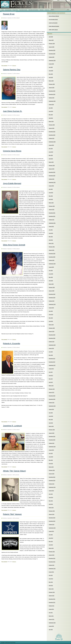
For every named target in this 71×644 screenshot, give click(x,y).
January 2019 (52, 331)
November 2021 (52, 216)
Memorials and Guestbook (33, 10)
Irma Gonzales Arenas (53, 19)
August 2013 (51, 531)
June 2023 (51, 152)
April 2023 (51, 159)
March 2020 (51, 284)
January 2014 (52, 514)
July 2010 (51, 630)
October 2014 (52, 484)
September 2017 (52, 365)
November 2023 (52, 135)
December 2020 (52, 254)
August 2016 (51, 409)
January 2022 (52, 210)
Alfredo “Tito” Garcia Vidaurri (14, 471)
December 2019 (52, 294)
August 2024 (51, 105)
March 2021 (51, 243)
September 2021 (52, 223)
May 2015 (51, 460)
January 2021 (52, 250)
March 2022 (51, 203)
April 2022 (51, 199)
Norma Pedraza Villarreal (54, 16)
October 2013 (52, 525)
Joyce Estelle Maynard (12, 183)
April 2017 (51, 382)
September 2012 (52, 569)
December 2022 (52, 172)
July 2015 (51, 453)
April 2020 (51, 281)
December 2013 (52, 518)
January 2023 (52, 169)
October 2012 (52, 565)
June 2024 (51, 111)
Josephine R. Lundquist (12, 426)
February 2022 (52, 206)
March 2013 (51, 548)
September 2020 (52, 264)
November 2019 (52, 298)
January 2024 (52, 128)
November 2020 (52, 257)
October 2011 (52, 606)
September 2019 (52, 304)
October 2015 (52, 443)
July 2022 (51, 189)
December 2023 (52, 132)
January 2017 (52, 392)
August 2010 (51, 626)
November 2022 (52, 176)
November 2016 (52, 399)
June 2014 (51, 497)
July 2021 (51, 230)
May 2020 (51, 277)
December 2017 (52, 359)
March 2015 (51, 467)
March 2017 (51, 386)
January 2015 (52, 474)
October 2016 (52, 403)
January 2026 (52, 47)
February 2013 (52, 552)
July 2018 (51, 352)
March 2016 (51, 426)
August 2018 (51, 348)
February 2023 (52, 166)
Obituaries (14, 66)
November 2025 (52, 54)
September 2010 (52, 623)
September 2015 (52, 447)
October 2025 (52, 57)
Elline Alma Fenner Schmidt (14, 245)
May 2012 (51, 582)
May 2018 (51, 355)
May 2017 (51, 379)
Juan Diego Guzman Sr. (13, 111)
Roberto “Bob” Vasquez (12, 514)
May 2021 (51, 237)
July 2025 (51, 67)
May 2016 (51, 420)
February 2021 (52, 247)
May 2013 (51, 541)
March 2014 (51, 508)
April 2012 (51, 586)
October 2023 (52, 138)
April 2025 (51, 77)
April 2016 (51, 423)
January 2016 (52, 433)
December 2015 (52, 436)
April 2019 (51, 321)
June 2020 (51, 274)
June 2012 (51, 579)
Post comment (4, 66)
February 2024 (52, 125)
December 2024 (52, 91)
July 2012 (51, 575)
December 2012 (52, 558)
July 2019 (51, 311)
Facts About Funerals (23, 10)
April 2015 (51, 464)
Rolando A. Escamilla (12, 343)
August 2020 (51, 267)
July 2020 (51, 271)
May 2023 (51, 155)
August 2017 (51, 369)
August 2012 (51, 572)
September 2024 (52, 101)
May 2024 (51, 115)
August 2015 (51, 450)
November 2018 (52, 338)
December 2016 (52, 396)
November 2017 (52, 362)
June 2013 (51, 538)
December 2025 (52, 50)
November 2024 (52, 94)
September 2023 (52, 142)
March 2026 (51, 40)
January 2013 (52, 555)
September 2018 (52, 345)
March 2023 (51, 162)
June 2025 (51, 71)
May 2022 (51, 196)
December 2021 (52, 213)
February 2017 (52, 389)
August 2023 (51, 145)
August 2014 (51, 491)
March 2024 (51, 121)
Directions (42, 10)
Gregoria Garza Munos (12, 151)
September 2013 (52, 528)
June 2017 (51, 376)
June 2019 (51, 315)
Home (3, 10)
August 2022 (51, 186)
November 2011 (52, 602)
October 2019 (52, 301)
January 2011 (52, 619)
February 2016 (52, 430)
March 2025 (51, 81)
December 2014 (52, 477)
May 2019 (51, 318)
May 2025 (51, 74)
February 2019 (52, 328)
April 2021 (51, 240)
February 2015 (52, 470)
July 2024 (51, 108)
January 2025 (52, 88)
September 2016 (52, 406)
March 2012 (51, 589)
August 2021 (51, 226)
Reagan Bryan (9, 14)
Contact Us (47, 10)
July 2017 (51, 372)
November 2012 (52, 562)
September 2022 (52, 182)
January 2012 (52, 596)
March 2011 (51, 616)
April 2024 (51, 118)
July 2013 (51, 535)
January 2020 (52, 291)
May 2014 (51, 501)
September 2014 (52, 487)
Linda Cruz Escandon (53, 23)
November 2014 (52, 481)
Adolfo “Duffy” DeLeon (53, 30)
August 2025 (51, 64)
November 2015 (52, 440)
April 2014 (51, 504)
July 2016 (51, 413)
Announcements (8, 10)
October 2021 (52, 220)
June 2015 (51, 457)
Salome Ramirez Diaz (12, 70)
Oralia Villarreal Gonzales (54, 26)
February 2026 (52, 44)
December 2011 (52, 599)
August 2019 (51, 308)
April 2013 (51, 545)
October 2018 (52, 342)
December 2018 (52, 335)
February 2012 (52, 592)
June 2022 (51, 193)
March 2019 (51, 325)
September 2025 (52, 61)
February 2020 (52, 287)
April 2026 (51, 37)
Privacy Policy (15, 10)
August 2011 (51, 609)
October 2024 (52, 98)
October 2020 (52, 260)
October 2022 (52, 179)
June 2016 (51, 416)
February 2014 (52, 511)
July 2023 (51, 149)
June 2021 (51, 233)
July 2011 (51, 613)
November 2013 (52, 521)
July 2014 (51, 494)
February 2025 (52, 84)
